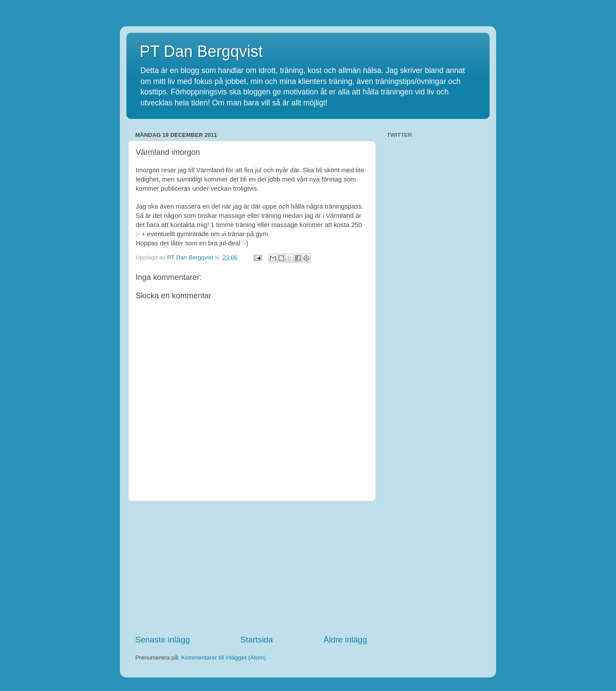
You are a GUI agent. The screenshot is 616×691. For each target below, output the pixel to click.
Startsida (257, 640)
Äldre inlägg (345, 640)
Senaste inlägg (163, 640)
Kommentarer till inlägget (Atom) (224, 658)
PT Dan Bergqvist (201, 51)
